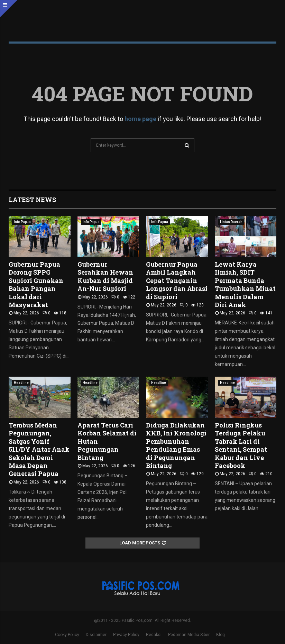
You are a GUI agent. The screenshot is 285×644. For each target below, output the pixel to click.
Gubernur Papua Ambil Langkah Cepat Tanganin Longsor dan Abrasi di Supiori (177, 280)
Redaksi (154, 635)
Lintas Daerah (231, 222)
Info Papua (22, 222)
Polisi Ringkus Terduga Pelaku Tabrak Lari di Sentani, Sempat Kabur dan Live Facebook (241, 445)
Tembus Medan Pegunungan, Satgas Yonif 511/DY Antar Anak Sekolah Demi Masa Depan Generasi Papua (39, 449)
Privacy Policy (126, 635)
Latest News (32, 200)
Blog (220, 635)
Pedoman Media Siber (189, 635)
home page (140, 119)
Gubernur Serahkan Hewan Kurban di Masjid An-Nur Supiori (105, 276)
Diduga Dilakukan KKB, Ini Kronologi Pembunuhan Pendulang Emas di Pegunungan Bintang (176, 445)
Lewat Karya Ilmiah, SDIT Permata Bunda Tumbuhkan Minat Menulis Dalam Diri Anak (245, 284)
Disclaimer (96, 635)
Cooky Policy (67, 635)
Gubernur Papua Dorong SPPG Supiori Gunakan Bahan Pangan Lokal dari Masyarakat (36, 284)
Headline (21, 383)
